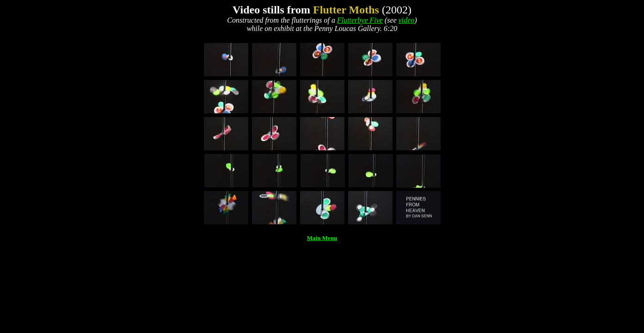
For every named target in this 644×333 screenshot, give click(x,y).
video (407, 20)
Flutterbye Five (360, 20)
